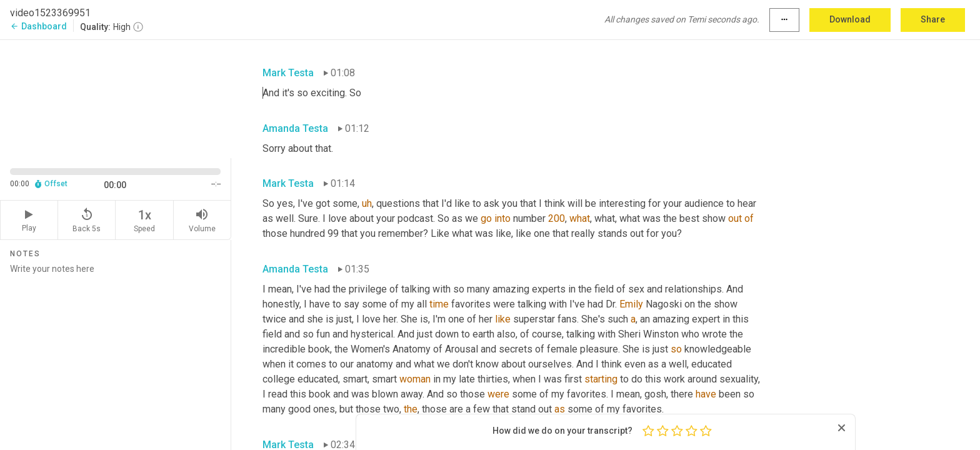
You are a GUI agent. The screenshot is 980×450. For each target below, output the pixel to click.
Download (850, 19)
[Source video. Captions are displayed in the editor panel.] (116, 98)
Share (933, 19)
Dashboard (38, 26)
